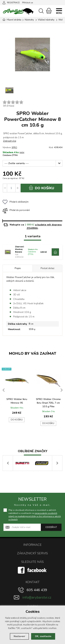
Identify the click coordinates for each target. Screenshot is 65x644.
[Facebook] (32, 570)
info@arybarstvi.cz (37, 597)
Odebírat (51, 527)
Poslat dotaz (47, 268)
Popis (18, 268)
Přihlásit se (27, 3)
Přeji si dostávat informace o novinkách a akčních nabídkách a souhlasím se (35, 515)
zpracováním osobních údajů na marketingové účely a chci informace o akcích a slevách (35, 516)
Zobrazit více (10, 141)
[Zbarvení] (32, 163)
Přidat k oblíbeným (16, 202)
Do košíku (17, 420)
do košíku (41, 188)
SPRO (14, 147)
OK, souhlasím (43, 636)
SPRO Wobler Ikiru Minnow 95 (17, 401)
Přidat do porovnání (16, 210)
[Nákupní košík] (49, 11)
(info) (22, 153)
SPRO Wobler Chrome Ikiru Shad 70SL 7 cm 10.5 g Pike (48, 403)
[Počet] (11, 188)
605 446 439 (37, 590)
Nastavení (19, 636)
